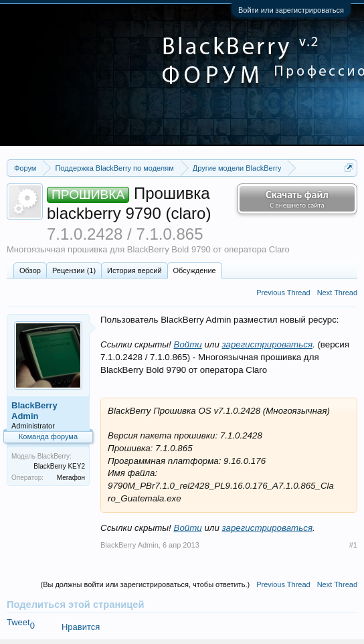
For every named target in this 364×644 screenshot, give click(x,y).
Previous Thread (283, 293)
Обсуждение (195, 270)
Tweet (18, 622)
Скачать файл (297, 199)
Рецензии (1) (74, 270)
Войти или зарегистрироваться (291, 10)
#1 (353, 545)
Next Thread (337, 293)
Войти (188, 344)
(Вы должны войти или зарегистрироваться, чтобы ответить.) (145, 584)
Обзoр (30, 270)
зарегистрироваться (268, 344)
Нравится (81, 627)
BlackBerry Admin (34, 411)
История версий (134, 270)
